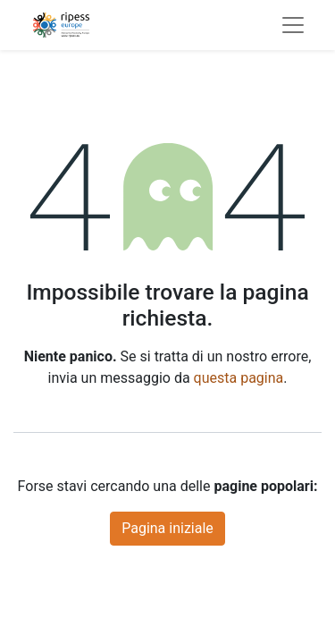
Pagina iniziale (167, 528)
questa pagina (239, 378)
